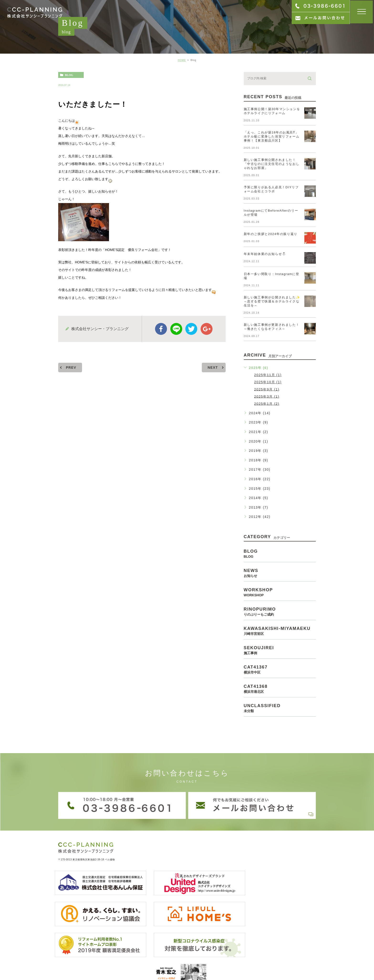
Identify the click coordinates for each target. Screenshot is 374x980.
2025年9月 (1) (267, 389)
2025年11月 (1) (268, 375)
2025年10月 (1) (268, 382)
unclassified (280, 708)
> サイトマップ (68, 964)
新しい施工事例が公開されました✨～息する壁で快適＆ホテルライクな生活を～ (272, 301)
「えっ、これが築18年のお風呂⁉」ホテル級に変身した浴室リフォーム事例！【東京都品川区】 (272, 136)
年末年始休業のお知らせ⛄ (265, 254)
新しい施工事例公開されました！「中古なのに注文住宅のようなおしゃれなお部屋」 (272, 164)
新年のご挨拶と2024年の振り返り (271, 234)
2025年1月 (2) (267, 403)
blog (69, 75)
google (207, 329)
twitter (191, 329)
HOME (182, 60)
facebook (161, 329)
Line (176, 329)
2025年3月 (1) (267, 396)
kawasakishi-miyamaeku (280, 631)
